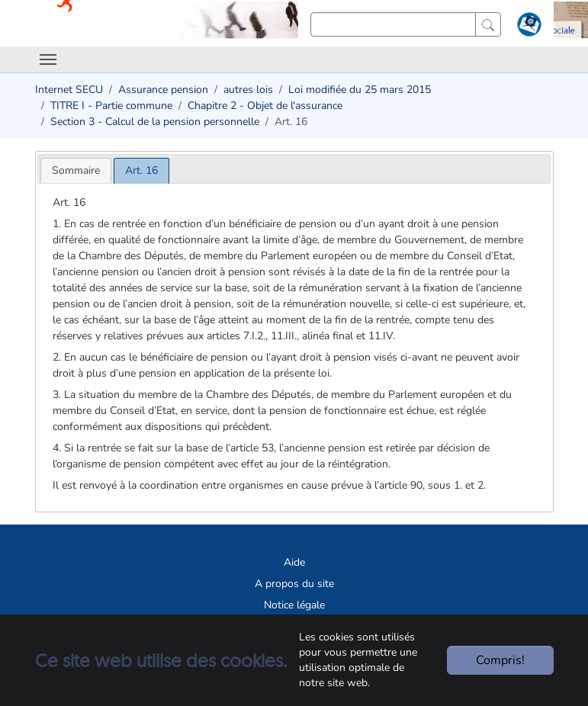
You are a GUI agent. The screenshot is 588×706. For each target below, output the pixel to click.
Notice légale (294, 605)
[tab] (76, 170)
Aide (294, 562)
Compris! (500, 660)
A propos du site (294, 584)
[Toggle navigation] (48, 59)
